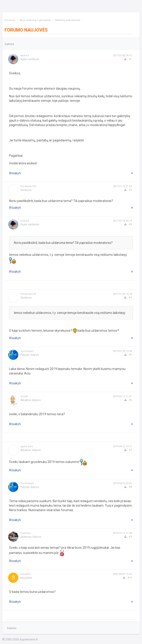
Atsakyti (15, 173)
